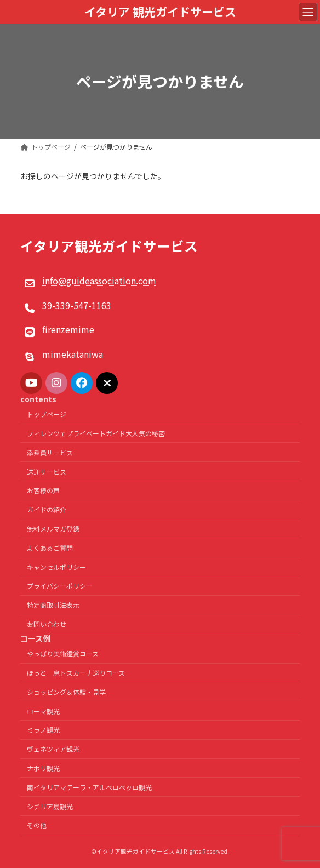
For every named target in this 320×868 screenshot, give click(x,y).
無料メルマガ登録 (53, 529)
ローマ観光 (43, 711)
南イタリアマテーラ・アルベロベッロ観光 (89, 787)
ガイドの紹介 (47, 509)
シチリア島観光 (50, 806)
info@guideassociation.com (99, 281)
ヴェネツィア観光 (53, 749)
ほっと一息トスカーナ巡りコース (76, 673)
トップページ (47, 414)
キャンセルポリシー (56, 567)
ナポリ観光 (43, 768)
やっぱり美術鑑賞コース (63, 653)
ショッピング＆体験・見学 (66, 692)
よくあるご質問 (50, 548)
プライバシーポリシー (60, 586)
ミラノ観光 (43, 730)
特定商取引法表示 (53, 605)
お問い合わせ (47, 624)
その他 (37, 825)
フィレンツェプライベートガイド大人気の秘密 (96, 433)
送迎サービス (47, 472)
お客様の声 (43, 491)
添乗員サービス (50, 452)
